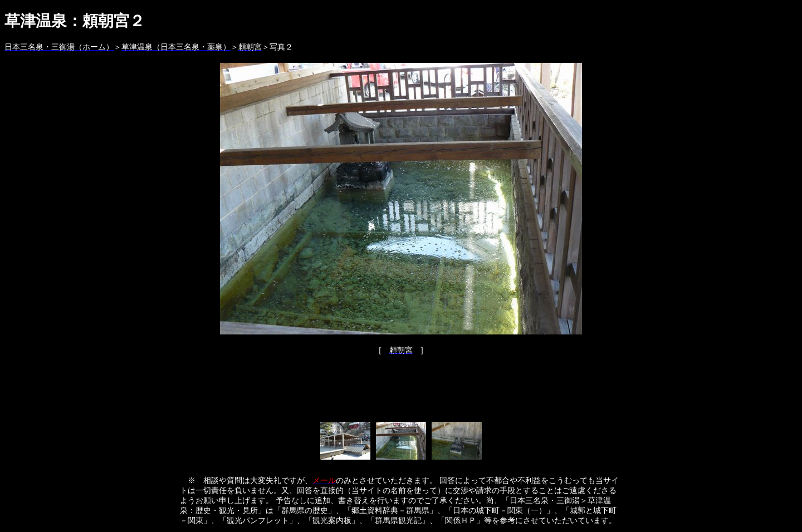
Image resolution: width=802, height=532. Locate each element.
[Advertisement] (401, 392)
